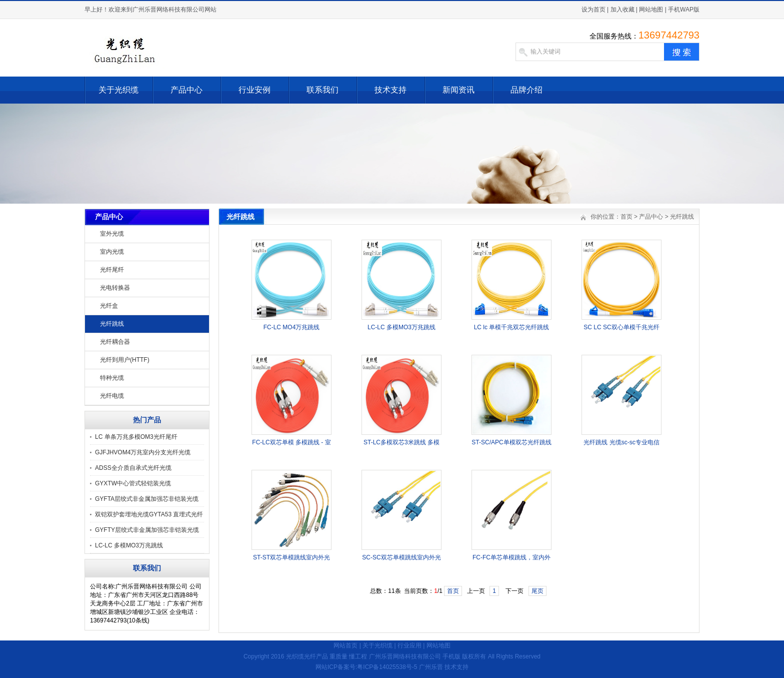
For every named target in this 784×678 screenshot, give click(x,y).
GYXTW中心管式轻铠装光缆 (133, 483)
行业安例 (254, 90)
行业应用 (409, 645)
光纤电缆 (112, 396)
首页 (626, 217)
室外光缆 (112, 234)
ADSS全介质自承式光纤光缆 (133, 468)
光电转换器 (115, 288)
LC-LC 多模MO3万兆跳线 (129, 545)
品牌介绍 (526, 90)
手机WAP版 (684, 10)
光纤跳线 (112, 324)
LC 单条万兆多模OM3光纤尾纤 (136, 437)
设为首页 (593, 10)
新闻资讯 (458, 90)
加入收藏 (622, 10)
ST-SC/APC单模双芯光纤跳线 (511, 442)
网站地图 (651, 10)
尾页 (537, 591)
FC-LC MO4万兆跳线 (292, 327)
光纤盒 (109, 306)
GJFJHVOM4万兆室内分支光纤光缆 (143, 452)
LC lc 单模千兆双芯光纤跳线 (512, 327)
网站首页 (345, 645)
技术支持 (390, 90)
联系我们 (322, 90)
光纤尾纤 (112, 270)
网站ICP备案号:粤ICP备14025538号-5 (366, 667)
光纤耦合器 (115, 342)
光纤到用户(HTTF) (125, 360)
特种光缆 (112, 378)
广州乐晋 (431, 667)
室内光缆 (112, 252)
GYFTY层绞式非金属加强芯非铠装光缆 (147, 530)
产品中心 (186, 90)
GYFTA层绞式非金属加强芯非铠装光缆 (147, 499)
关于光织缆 (118, 90)
